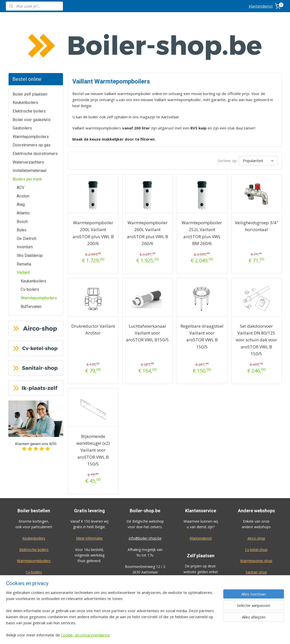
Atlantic (23, 175)
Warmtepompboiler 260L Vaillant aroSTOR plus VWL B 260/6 (148, 195)
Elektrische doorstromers (35, 116)
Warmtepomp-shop (256, 523)
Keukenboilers (25, 65)
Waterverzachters (28, 124)
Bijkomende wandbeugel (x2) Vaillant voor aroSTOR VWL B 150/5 (93, 412)
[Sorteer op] (258, 123)
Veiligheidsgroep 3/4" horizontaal (256, 188)
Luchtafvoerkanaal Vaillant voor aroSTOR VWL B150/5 (148, 295)
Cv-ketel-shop (256, 512)
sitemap (160, 635)
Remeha (24, 226)
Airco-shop (256, 500)
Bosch (22, 184)
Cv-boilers (30, 251)
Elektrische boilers (29, 73)
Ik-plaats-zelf (256, 546)
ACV (20, 150)
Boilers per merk (27, 141)
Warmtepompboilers (31, 99)
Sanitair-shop (256, 534)
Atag (21, 166)
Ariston (23, 158)
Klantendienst (261, 6)
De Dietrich (27, 201)
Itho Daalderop (30, 218)
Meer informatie (89, 500)
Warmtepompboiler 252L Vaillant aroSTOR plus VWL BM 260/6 (202, 195)
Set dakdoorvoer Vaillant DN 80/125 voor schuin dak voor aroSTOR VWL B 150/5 (256, 302)
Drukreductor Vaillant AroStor (93, 292)
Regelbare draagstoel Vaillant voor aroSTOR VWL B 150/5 (202, 298)
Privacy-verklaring (256, 607)
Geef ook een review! (34, 591)
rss (171, 635)
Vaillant (23, 235)
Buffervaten (31, 269)
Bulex (22, 192)
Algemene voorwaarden (256, 596)
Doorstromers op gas (32, 107)
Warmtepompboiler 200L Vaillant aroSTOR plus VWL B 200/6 (93, 195)
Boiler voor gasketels (32, 82)
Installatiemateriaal (29, 133)
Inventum (25, 209)
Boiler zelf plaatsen (30, 56)
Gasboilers (22, 90)
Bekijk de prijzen (201, 596)
